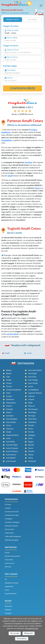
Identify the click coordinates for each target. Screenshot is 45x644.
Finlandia (9, 409)
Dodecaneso (11, 403)
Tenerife (31, 451)
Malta (30, 403)
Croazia (9, 396)
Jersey (31, 387)
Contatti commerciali (12, 512)
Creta (8, 393)
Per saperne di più (32, 629)
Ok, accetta (15, 633)
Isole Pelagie (33, 380)
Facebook (8, 610)
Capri (8, 377)
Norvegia (32, 416)
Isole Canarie (11, 461)
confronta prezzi (23, 88)
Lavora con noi (10, 563)
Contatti (7, 508)
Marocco (32, 406)
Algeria (9, 374)
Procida (31, 432)
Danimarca (10, 399)
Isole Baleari (11, 458)
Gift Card (8, 567)
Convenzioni (9, 560)
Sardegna (32, 435)
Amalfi (10, 176)
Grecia (9, 425)
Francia (9, 412)
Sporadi (31, 445)
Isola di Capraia (12, 448)
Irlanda (9, 432)
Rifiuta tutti (29, 633)
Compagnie (9, 519)
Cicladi (9, 380)
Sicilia (30, 438)
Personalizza (22, 639)
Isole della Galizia (35, 370)
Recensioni (8, 606)
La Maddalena (33, 390)
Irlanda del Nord (12, 435)
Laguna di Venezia (35, 393)
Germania (10, 416)
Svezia (31, 448)
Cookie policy (9, 533)
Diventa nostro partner (12, 556)
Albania (9, 370)
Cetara (37, 188)
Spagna (31, 442)
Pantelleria (32, 422)
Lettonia (31, 396)
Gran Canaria (11, 422)
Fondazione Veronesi (12, 583)
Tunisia (31, 455)
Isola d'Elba (10, 442)
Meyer (7, 590)
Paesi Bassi (32, 419)
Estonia (9, 406)
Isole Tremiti (33, 383)
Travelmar (28, 162)
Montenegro (33, 409)
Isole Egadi (32, 374)
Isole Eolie (32, 377)
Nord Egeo (32, 412)
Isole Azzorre (11, 455)
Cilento (9, 383)
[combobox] (22, 33)
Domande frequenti (11, 526)
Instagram (8, 613)
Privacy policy (9, 529)
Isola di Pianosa (12, 451)
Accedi (7, 553)
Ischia (8, 438)
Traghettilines (7, 140)
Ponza (30, 429)
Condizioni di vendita (12, 515)
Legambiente (9, 587)
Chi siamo (8, 505)
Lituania (31, 399)
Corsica (9, 387)
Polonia (31, 425)
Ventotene (32, 461)
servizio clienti (13, 334)
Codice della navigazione (13, 536)
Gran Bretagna (12, 419)
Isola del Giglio (12, 445)
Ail (6, 579)
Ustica (31, 458)
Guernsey (10, 429)
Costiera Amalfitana (14, 390)
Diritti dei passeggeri (12, 540)
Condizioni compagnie (12, 522)
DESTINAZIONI (26, 364)
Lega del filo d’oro (11, 594)
